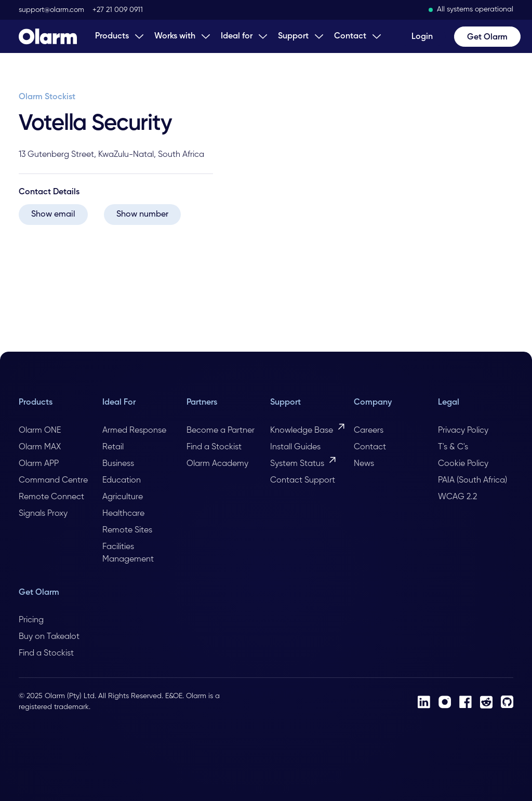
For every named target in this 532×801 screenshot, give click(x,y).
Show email (53, 215)
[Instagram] (445, 702)
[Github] (507, 702)
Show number (142, 215)
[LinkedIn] (424, 702)
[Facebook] (465, 702)
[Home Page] (48, 36)
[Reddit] (486, 702)
